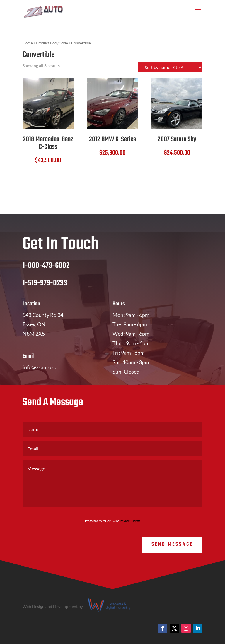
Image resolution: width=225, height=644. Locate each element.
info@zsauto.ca (40, 367)
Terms (136, 521)
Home (28, 43)
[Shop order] (170, 67)
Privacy (125, 521)
